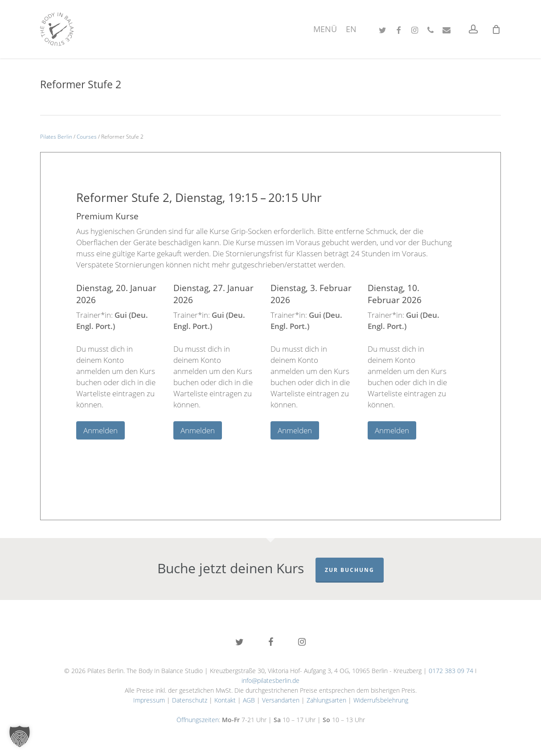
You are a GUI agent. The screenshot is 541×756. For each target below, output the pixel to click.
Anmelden (100, 430)
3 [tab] (270, 451)
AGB (249, 700)
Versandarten (281, 700)
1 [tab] (244, 451)
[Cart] (496, 29)
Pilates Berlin (56, 137)
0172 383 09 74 (451, 671)
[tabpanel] (125, 361)
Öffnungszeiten (198, 720)
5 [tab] (297, 451)
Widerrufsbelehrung (381, 700)
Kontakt (225, 700)
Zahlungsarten (326, 700)
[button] (20, 736)
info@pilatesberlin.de (270, 680)
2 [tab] (257, 451)
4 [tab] (284, 451)
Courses (87, 137)
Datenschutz (190, 700)
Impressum (149, 700)
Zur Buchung (350, 570)
